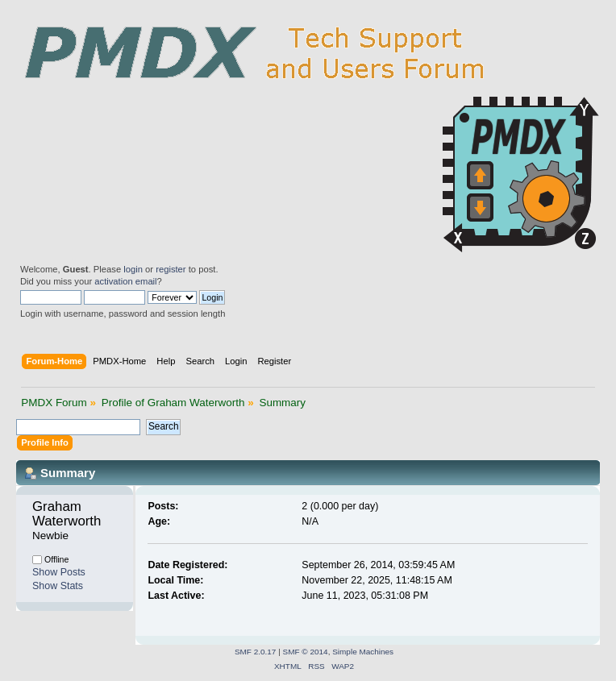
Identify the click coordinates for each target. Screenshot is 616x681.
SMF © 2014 (306, 652)
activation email (125, 281)
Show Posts (59, 572)
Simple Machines (363, 652)
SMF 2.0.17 (256, 652)
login (133, 269)
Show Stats (58, 586)
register (171, 269)
